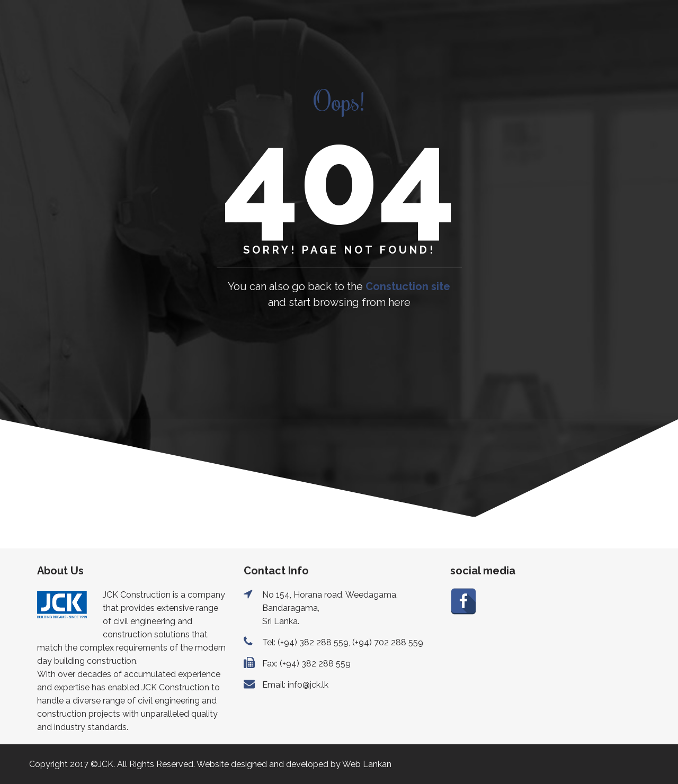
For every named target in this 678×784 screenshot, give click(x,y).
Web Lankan (367, 764)
